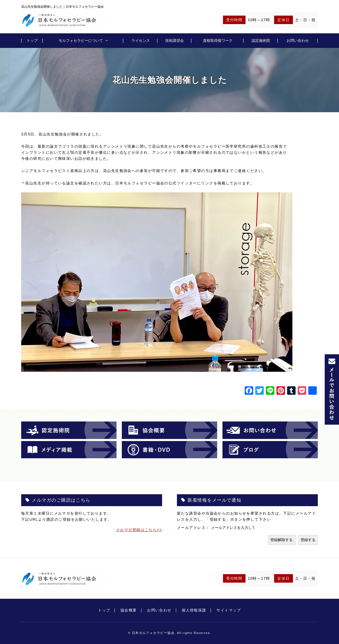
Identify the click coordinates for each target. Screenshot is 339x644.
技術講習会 (175, 40)
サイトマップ (229, 610)
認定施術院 (261, 40)
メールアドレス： (194, 528)
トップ (32, 40)
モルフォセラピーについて (81, 40)
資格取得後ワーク (218, 40)
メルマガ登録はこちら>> (139, 530)
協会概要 (129, 610)
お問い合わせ (298, 40)
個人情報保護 (194, 610)
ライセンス (141, 40)
